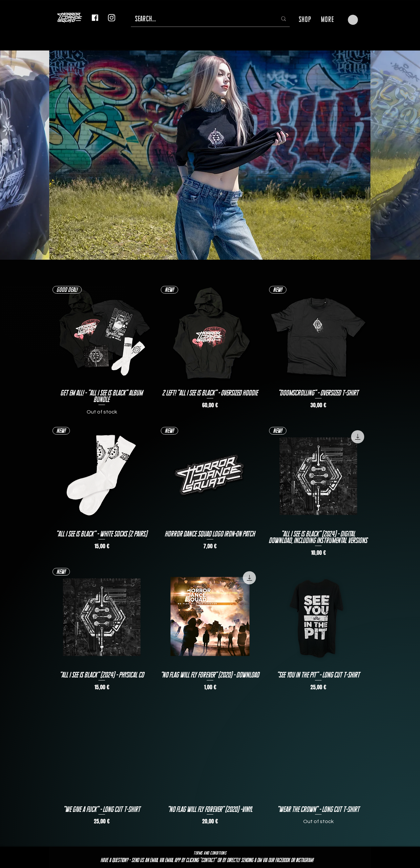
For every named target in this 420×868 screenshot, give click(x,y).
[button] (353, 20)
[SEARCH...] (201, 19)
